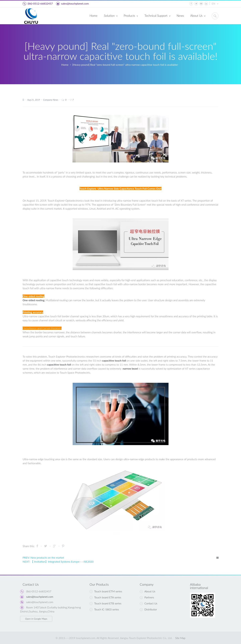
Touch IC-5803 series (104, 609)
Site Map (180, 638)
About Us (198, 16)
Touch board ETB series (105, 603)
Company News (51, 100)
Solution (111, 16)
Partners (147, 597)
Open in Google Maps (36, 619)
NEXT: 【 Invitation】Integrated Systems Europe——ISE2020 (58, 562)
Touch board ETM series (106, 591)
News (180, 16)
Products (131, 16)
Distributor (148, 609)
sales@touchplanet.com (72, 4)
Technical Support (157, 16)
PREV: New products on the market (43, 558)
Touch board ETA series (105, 597)
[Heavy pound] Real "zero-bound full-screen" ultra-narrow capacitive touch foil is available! (125, 65)
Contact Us (149, 603)
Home (93, 16)
